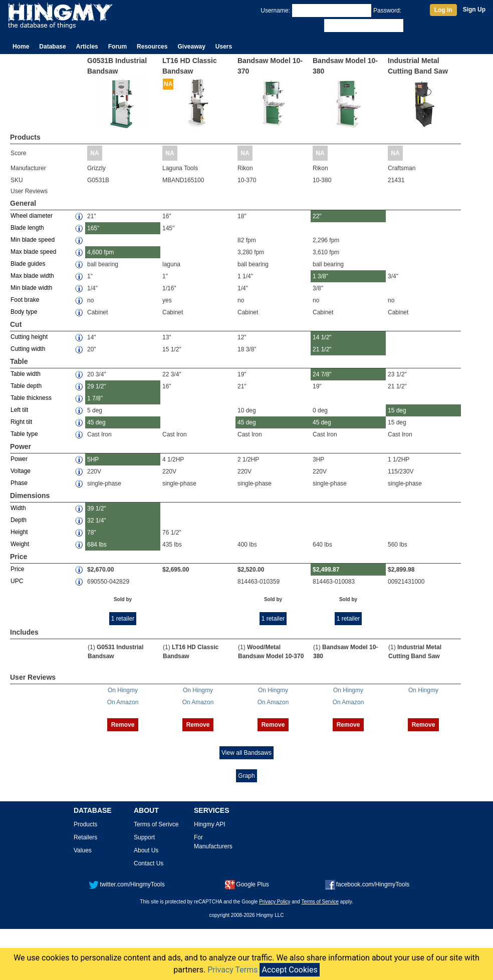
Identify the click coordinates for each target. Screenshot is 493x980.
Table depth (26, 386)
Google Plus (247, 884)
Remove (123, 725)
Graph (246, 776)
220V (94, 471)
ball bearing (103, 264)
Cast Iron (99, 434)
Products (85, 824)
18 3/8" (247, 349)
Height (19, 532)
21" (92, 216)
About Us (146, 850)
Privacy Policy (275, 902)
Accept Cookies (289, 970)
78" (92, 533)
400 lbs (247, 545)
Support (144, 837)
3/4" (393, 276)
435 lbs (172, 545)
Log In (443, 10)
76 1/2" (172, 533)
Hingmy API (210, 824)
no (90, 300)
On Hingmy (123, 690)
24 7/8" (322, 374)
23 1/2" (397, 374)
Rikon (245, 168)
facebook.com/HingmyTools (367, 884)
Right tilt (21, 422)
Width (18, 508)
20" (92, 349)
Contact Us (149, 863)
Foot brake (25, 300)
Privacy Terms (232, 970)
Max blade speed (33, 252)
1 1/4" (245, 276)
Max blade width (32, 276)
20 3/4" (97, 374)
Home (21, 47)
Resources (152, 47)
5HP (93, 459)
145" (168, 228)
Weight (20, 544)
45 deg (96, 422)
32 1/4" (97, 521)
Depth (19, 520)
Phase (19, 483)
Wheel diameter (32, 216)
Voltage (21, 471)
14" (92, 337)
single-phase (104, 483)
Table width (26, 374)
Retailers (85, 837)
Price (17, 569)
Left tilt (19, 410)
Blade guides (28, 264)
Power (19, 459)
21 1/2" (322, 349)
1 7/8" (95, 398)
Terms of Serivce (156, 824)
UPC (17, 581)
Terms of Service (320, 902)
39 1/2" (97, 509)
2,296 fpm (326, 240)
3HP (318, 459)
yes (167, 300)
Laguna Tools (180, 168)
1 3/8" (320, 276)
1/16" (169, 288)
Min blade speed (33, 240)
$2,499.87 (326, 570)
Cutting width (28, 349)
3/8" (318, 288)
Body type (24, 312)
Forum (117, 47)
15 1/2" (172, 349)
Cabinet (97, 312)
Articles (87, 47)
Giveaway (191, 47)
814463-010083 (334, 582)
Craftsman (402, 168)
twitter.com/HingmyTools (127, 884)
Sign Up (474, 10)
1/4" (92, 288)
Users (224, 47)
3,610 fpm (326, 252)
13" (167, 337)
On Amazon (123, 702)
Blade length (27, 228)
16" (167, 216)
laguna (171, 264)
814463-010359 (259, 582)
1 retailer (123, 619)
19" (242, 374)
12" (242, 337)
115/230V (401, 471)
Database (52, 47)
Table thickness (31, 398)
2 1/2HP (248, 459)
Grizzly (96, 168)
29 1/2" (97, 386)
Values (83, 850)
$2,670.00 (100, 570)
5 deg (95, 410)
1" (90, 276)
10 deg (247, 410)
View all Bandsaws (246, 753)
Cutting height (29, 337)
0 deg (320, 410)
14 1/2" (322, 337)
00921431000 (406, 582)
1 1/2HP (399, 459)
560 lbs (398, 545)
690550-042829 (108, 582)
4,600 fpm (100, 252)
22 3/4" (172, 374)
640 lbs (322, 545)
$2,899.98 (401, 570)
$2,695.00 (176, 570)
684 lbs (97, 545)
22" (317, 216)
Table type (24, 434)
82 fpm (247, 240)
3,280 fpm (251, 252)
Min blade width (31, 288)
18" (242, 216)
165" (93, 228)
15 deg (397, 410)
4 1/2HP (173, 459)
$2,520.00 (251, 570)
